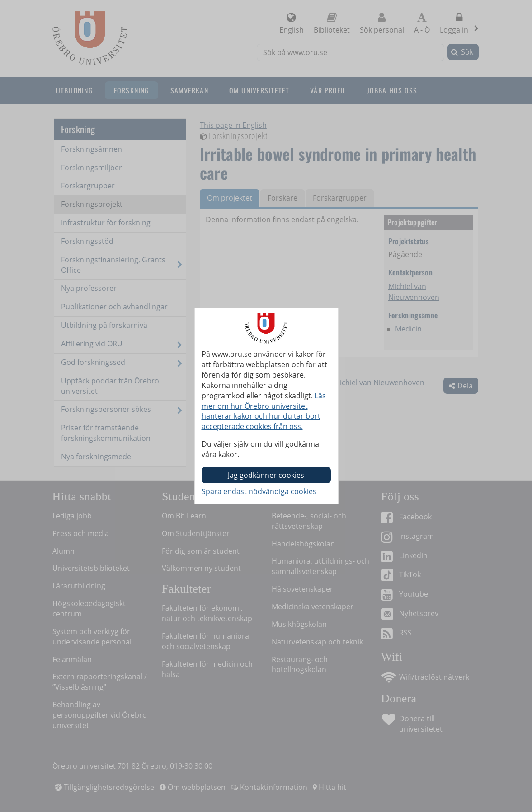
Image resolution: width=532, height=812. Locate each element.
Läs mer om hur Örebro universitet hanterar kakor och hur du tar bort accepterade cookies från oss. (264, 411)
